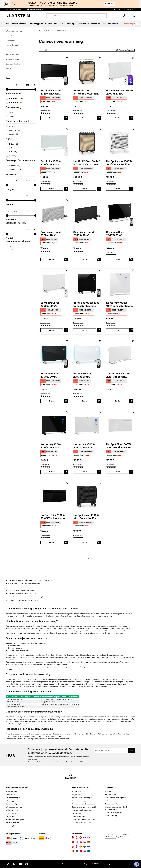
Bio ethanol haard (12, 50)
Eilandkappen (11, 801)
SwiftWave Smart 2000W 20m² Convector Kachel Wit (53, 234)
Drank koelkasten (12, 813)
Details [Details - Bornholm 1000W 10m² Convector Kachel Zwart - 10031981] (85, 330)
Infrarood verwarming (14, 31)
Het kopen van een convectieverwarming (23, 600)
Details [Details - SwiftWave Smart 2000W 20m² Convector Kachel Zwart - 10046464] (85, 259)
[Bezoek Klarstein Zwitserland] (81, 838)
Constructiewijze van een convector (21, 587)
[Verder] (138, 24)
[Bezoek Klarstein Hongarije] (89, 842)
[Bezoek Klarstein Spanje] (73, 842)
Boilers (8, 69)
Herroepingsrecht (111, 804)
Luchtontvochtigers (13, 798)
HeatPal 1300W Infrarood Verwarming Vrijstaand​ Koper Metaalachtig (86, 92)
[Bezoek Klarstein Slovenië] (85, 851)
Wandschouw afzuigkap (15, 820)
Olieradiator (10, 40)
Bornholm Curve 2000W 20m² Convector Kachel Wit (53, 304)
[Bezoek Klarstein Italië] (89, 838)
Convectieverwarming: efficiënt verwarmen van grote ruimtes (31, 580)
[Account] (124, 16)
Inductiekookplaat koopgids (82, 798)
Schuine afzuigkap (13, 804)
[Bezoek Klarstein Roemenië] (81, 846)
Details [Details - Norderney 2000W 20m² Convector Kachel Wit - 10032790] (85, 472)
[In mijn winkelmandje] (66, 118)
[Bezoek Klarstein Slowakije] (81, 842)
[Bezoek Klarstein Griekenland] (89, 851)
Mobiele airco (11, 795)
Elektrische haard (12, 45)
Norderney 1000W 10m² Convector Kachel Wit (120, 304)
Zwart (13, 144)
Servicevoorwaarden (110, 838)
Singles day (76, 795)
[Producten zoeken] (76, 16)
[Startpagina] (41, 30)
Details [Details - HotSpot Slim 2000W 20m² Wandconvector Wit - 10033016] (117, 472)
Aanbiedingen (130, 24)
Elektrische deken (12, 55)
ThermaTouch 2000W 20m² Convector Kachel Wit (119, 375)
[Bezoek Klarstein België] (73, 851)
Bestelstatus (109, 801)
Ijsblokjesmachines (13, 810)
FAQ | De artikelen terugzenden (116, 798)
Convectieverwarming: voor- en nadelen (22, 593)
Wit (12, 148)
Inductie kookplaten (13, 823)
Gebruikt (13, 134)
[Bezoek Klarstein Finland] (89, 846)
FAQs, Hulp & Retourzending (126, 9)
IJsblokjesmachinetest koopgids (83, 810)
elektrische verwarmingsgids (26, 739)
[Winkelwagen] (134, 16)
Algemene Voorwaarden (56, 864)
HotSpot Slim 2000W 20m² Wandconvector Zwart (53, 517)
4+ (16, 99)
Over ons (108, 791)
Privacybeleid (119, 836)
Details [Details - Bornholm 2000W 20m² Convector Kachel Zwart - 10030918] (52, 118)
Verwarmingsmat (12, 59)
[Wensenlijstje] (129, 16)
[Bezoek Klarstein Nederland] (77, 851)
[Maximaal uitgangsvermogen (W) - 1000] (12, 229)
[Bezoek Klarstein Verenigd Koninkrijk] (77, 842)
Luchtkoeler (10, 816)
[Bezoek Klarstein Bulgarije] (85, 846)
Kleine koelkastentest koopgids (83, 820)
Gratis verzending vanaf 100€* (39, 9)
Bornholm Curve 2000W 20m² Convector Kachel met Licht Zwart (53, 375)
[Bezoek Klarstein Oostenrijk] (77, 838)
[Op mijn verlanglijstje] (67, 58)
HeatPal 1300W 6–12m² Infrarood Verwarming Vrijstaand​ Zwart (87, 163)
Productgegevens (45, 111)
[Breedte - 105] (30, 211)
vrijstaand (14, 166)
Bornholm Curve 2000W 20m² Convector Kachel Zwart (117, 234)
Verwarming (48, 30)
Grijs (13, 152)
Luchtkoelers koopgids (80, 816)
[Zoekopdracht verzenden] (48, 16)
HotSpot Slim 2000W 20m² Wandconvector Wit (119, 446)
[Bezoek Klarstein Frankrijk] (85, 838)
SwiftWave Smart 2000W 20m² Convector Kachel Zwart (84, 234)
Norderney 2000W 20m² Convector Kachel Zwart (51, 446)
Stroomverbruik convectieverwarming (22, 590)
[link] (54, 71)
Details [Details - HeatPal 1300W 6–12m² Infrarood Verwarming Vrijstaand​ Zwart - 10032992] (85, 189)
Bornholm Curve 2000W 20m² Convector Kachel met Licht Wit (86, 375)
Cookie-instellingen (112, 816)
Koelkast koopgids (78, 813)
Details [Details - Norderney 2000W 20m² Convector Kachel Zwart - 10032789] (52, 472)
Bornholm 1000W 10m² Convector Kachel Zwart (87, 304)
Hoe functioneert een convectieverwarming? (24, 583)
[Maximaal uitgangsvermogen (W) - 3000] (30, 229)
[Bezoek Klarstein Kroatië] (77, 846)
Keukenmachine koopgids (81, 823)
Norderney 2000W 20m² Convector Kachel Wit (84, 446)
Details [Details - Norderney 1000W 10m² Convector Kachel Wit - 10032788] (117, 330)
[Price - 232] (30, 85)
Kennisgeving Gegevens (113, 812)
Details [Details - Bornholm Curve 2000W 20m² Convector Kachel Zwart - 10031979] (117, 259)
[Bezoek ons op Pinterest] (27, 864)
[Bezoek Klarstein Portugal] (81, 851)
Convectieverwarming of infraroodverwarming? (26, 597)
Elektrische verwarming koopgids (84, 807)
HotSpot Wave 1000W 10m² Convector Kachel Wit (120, 163)
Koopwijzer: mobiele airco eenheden (85, 804)
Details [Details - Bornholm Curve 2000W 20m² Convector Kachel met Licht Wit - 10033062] (85, 401)
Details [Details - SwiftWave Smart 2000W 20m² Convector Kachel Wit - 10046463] (52, 259)
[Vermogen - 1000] (12, 181)
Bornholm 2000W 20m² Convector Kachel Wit (51, 163)
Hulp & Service (110, 795)
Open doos (14, 130)
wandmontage (16, 169)
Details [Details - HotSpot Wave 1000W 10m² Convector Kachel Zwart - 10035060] (85, 542)
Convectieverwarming (14, 36)
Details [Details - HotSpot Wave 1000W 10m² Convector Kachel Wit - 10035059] (117, 189)
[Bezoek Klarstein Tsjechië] (85, 842)
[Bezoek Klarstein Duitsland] (73, 838)
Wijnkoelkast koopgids (80, 801)
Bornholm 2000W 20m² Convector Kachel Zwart (51, 92)
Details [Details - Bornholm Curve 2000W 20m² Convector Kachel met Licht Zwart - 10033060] (52, 401)
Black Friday (76, 791)
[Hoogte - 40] (12, 196)
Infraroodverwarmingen (15, 717)
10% (12, 112)
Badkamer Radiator (13, 64)
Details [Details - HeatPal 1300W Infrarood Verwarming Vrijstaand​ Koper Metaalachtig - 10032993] (85, 118)
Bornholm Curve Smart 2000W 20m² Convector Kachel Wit (120, 92)
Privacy (41, 864)
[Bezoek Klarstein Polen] (73, 846)
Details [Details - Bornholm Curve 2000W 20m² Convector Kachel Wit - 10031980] (52, 330)
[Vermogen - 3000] (30, 181)
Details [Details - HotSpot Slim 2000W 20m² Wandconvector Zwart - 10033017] (52, 542)
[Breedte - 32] (12, 211)
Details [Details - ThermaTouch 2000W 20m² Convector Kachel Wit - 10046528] (117, 401)
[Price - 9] (12, 85)
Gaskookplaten (11, 826)
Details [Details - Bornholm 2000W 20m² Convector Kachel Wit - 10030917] (52, 189)
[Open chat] (137, 864)
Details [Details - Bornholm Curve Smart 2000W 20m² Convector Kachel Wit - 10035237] (117, 118)
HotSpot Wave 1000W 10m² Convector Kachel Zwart (87, 517)
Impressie (71, 864)
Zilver (13, 156)
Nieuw (12, 126)
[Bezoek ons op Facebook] (14, 864)
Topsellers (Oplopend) (125, 50)
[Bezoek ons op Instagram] (8, 864)
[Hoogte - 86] (30, 196)
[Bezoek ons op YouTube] (20, 864)
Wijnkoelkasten (12, 791)
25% (11, 116)
